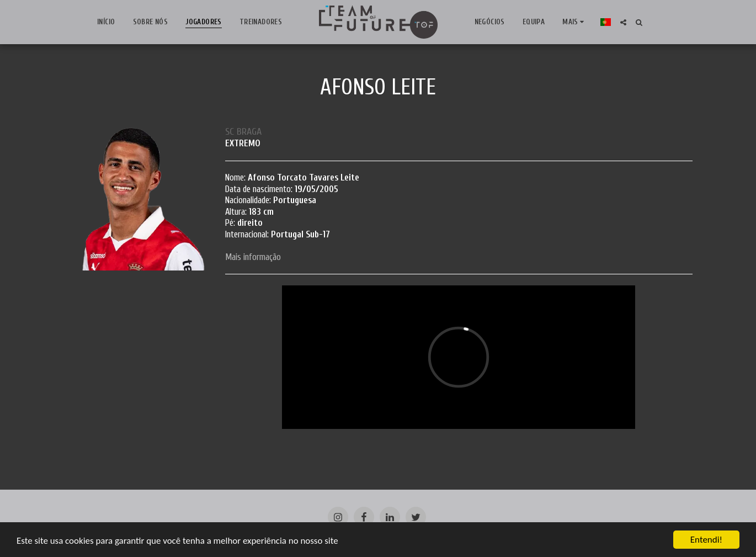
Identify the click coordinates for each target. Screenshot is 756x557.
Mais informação (253, 257)
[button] (618, 22)
